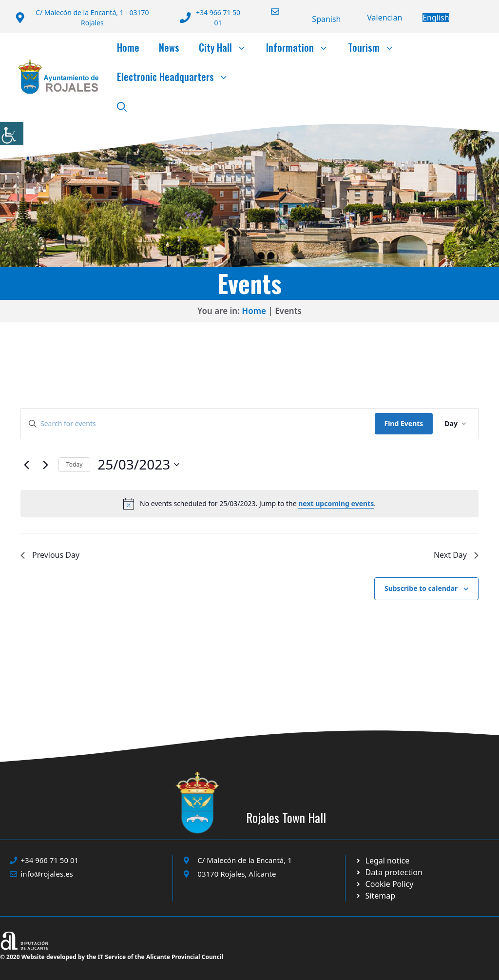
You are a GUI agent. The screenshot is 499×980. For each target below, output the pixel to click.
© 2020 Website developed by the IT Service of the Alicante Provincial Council (112, 957)
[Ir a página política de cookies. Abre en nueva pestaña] (389, 872)
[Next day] (45, 465)
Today (74, 464)
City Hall (228, 47)
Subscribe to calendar (421, 588)
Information (302, 47)
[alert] (249, 504)
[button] (122, 106)
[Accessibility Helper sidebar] (12, 134)
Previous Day (50, 555)
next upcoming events (336, 503)
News (169, 47)
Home (128, 47)
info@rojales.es (47, 874)
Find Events (404, 423)
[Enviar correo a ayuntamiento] (269, 11)
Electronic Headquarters (178, 77)
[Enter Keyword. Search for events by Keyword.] (198, 424)
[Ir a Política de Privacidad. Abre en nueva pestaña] (383, 861)
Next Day (456, 555)
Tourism (376, 47)
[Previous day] (26, 465)
